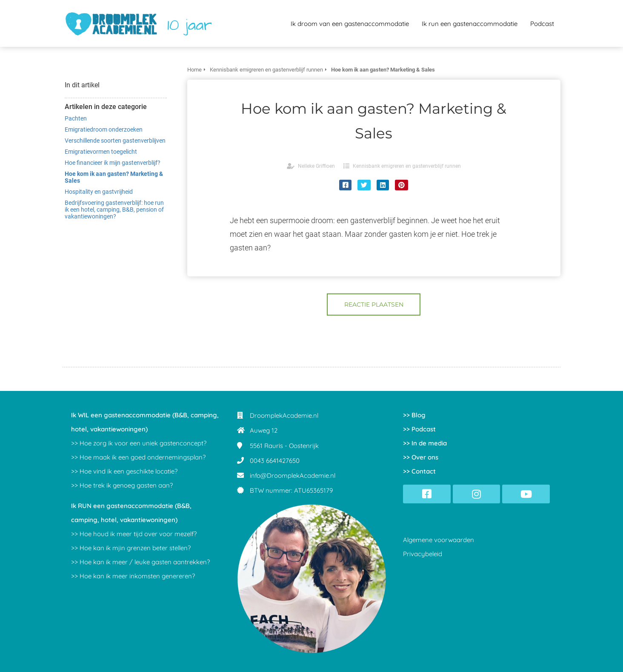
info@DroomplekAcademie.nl (293, 475)
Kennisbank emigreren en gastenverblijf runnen (407, 166)
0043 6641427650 (275, 461)
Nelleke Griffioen (316, 166)
